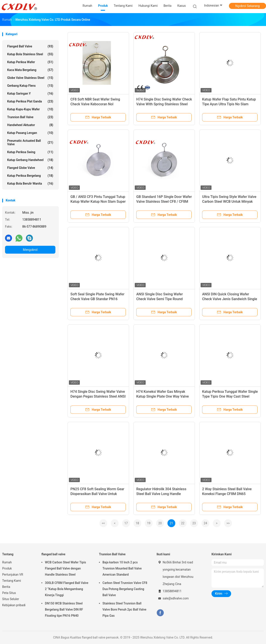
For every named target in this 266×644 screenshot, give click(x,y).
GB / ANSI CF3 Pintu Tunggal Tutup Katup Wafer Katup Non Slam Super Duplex (98, 202)
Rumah (7, 562)
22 (183, 523)
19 (149, 523)
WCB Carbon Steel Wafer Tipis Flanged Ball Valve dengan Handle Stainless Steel (65, 568)
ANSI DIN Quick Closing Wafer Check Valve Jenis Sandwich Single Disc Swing (230, 299)
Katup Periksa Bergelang (30, 176)
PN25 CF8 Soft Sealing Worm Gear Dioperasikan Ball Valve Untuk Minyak (97, 494)
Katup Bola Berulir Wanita (30, 184)
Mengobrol (30, 250)
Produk (7, 568)
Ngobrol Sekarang (247, 6)
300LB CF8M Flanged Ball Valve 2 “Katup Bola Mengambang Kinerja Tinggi (67, 589)
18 (137, 523)
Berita (6, 587)
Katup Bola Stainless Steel (30, 54)
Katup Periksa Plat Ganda (30, 101)
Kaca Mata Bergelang (30, 70)
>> (228, 523)
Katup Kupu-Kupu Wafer (30, 109)
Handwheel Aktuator (30, 125)
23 (194, 523)
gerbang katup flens (30, 86)
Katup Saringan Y (30, 93)
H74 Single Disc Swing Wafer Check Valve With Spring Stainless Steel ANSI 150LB (164, 104)
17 (126, 523)
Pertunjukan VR (13, 575)
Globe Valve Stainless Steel (30, 78)
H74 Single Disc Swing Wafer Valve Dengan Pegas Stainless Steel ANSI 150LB (98, 396)
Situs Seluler (11, 599)
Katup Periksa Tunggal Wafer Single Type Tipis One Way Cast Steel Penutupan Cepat (230, 396)
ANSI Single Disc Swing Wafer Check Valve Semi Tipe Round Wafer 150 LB (159, 299)
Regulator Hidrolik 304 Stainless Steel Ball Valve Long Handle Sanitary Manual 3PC (161, 494)
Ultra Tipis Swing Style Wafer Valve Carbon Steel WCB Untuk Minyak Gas (229, 202)
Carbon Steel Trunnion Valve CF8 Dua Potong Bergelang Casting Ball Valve (125, 589)
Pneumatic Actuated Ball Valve (30, 142)
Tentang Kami (12, 581)
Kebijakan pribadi (14, 605)
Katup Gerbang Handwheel (30, 160)
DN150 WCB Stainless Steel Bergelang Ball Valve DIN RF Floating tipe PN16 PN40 (64, 609)
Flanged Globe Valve (30, 168)
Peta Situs (9, 593)
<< (103, 523)
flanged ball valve (30, 46)
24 (205, 523)
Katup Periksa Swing (30, 152)
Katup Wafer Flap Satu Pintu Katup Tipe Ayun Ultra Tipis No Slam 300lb (229, 104)
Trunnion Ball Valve (30, 117)
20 (160, 523)
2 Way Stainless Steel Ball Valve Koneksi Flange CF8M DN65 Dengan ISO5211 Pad (227, 494)
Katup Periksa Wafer (30, 62)
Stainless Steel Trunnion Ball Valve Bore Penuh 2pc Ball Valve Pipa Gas (124, 609)
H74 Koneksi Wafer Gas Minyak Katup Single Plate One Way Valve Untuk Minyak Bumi (163, 396)
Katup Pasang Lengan (30, 133)
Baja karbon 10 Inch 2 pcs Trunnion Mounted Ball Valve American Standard (122, 568)
